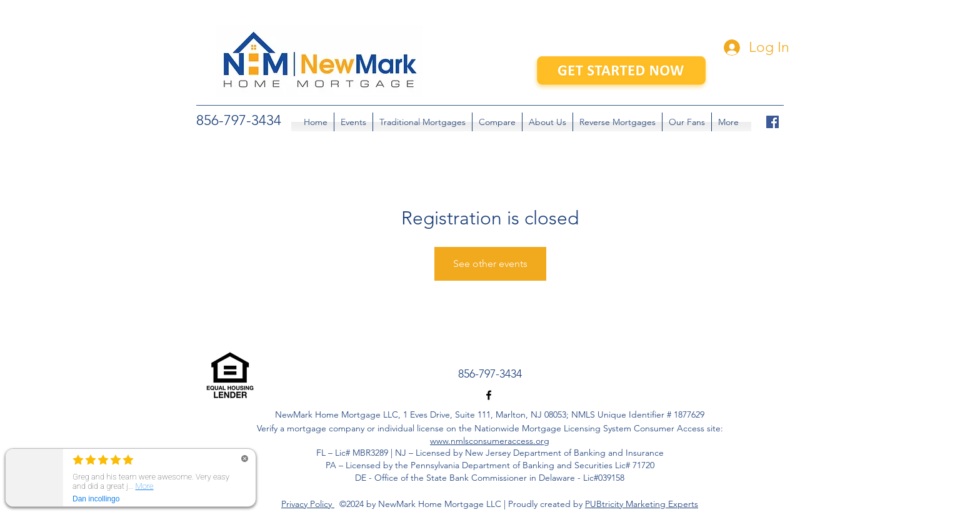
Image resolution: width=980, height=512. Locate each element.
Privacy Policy (308, 504)
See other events (490, 264)
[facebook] (772, 122)
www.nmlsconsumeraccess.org (490, 441)
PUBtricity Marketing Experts (642, 504)
